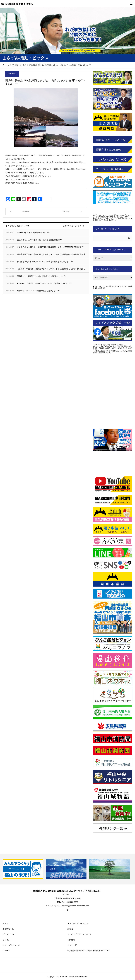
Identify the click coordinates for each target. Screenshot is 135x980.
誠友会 (70, 929)
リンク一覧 (72, 945)
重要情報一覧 (8, 929)
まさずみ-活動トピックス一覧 (74, 226)
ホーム (5, 923)
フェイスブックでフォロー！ (79, 934)
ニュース (6, 951)
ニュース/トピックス (11, 945)
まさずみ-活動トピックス (78, 923)
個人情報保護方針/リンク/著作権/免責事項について (89, 951)
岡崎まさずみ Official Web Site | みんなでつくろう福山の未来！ (67, 891)
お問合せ (71, 940)
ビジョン (6, 940)
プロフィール (8, 934)
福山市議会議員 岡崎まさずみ (17, 4)
